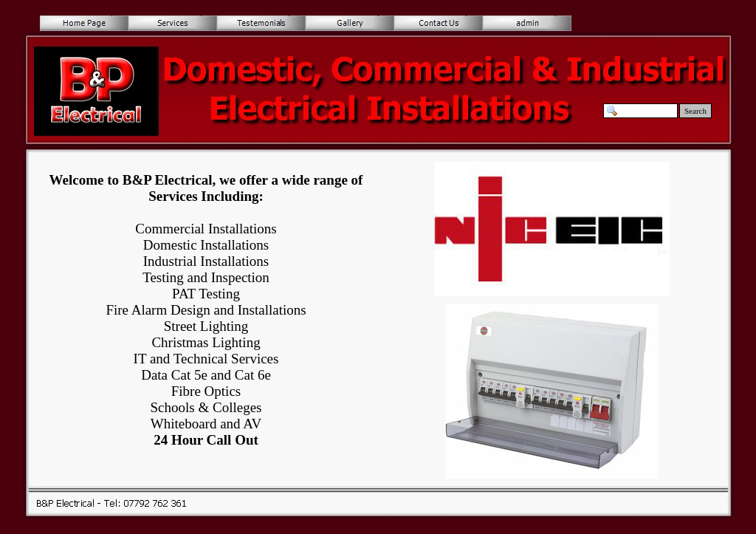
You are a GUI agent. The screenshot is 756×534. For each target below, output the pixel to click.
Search (695, 111)
